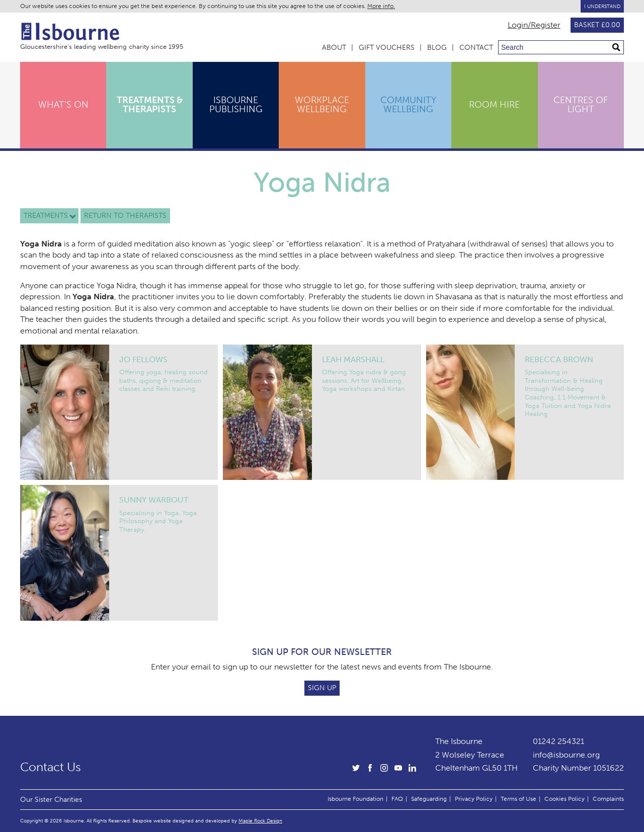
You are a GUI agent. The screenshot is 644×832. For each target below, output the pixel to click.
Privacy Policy (474, 799)
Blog (437, 48)
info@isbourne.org (566, 755)
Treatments (46, 216)
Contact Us (51, 767)
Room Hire (494, 105)
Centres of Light (581, 105)
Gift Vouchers (387, 48)
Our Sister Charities (51, 799)
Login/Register (534, 25)
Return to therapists (125, 216)
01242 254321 (558, 741)
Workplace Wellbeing (322, 105)
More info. (381, 6)
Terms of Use (518, 799)
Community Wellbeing (408, 105)
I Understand (602, 6)
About (334, 48)
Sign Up (322, 688)
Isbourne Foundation (355, 799)
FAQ (397, 799)
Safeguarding (429, 799)
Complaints (608, 799)
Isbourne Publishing (236, 105)
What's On (63, 105)
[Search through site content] (561, 47)
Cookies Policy (565, 799)
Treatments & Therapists (150, 105)
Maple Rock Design (260, 821)
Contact (476, 48)
